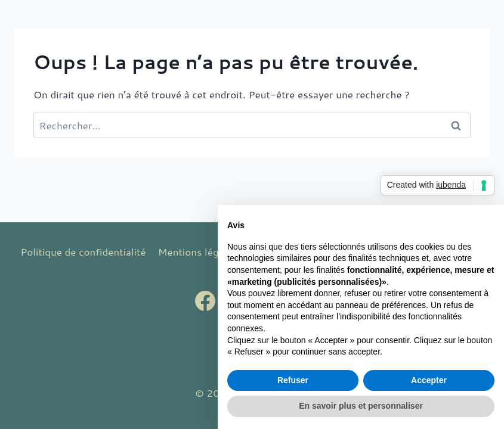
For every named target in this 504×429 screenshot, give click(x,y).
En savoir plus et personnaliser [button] (361, 406)
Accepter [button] (429, 380)
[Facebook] (205, 301)
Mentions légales (198, 251)
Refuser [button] (293, 380)
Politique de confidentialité (83, 251)
